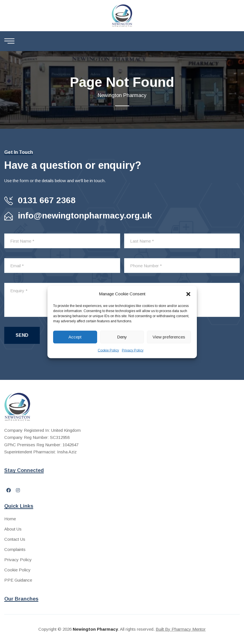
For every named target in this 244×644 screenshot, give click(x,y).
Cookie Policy (108, 350)
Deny (122, 337)
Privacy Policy (133, 350)
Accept (75, 337)
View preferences (169, 337)
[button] (188, 294)
